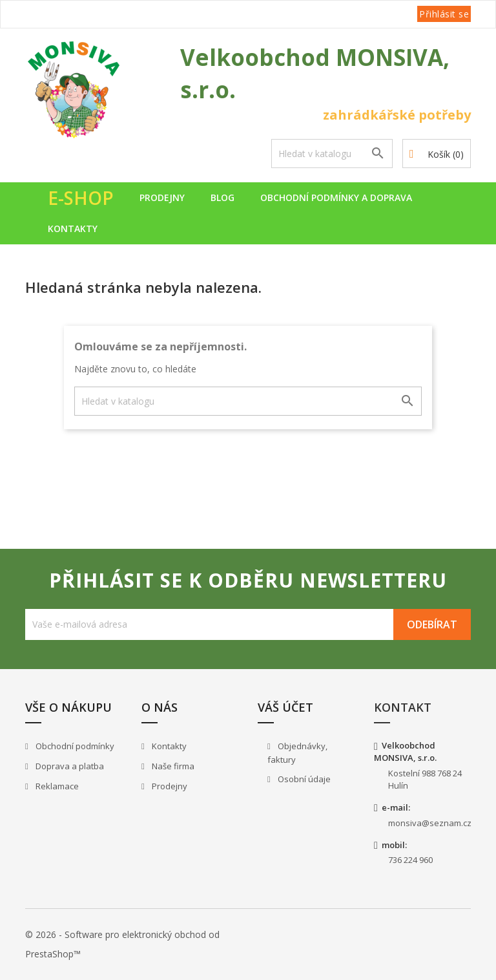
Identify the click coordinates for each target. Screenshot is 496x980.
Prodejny (162, 197)
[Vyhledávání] (332, 154)
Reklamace (56, 786)
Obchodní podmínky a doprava (336, 197)
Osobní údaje (303, 779)
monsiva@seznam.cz (430, 823)
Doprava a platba (69, 766)
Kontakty (73, 229)
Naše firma (172, 766)
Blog (222, 197)
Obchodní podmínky (74, 746)
